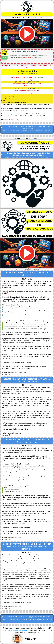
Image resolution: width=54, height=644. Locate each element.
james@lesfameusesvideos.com (14, 630)
